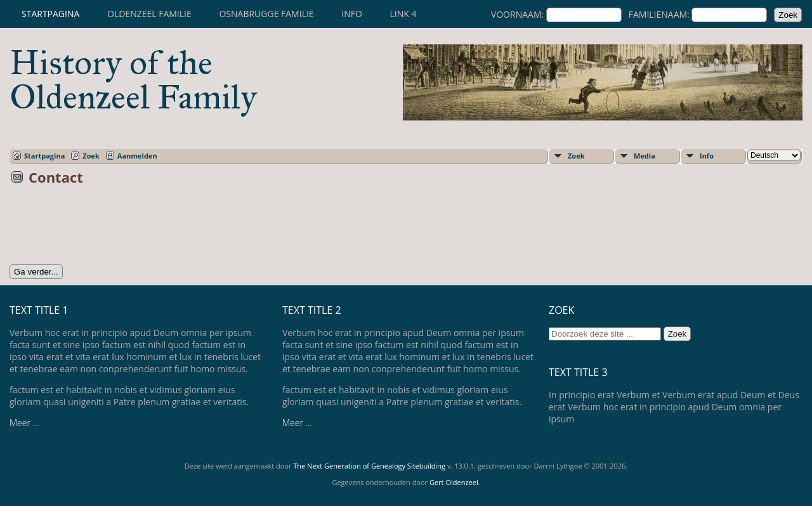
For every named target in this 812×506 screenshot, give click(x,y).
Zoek (91, 156)
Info (352, 14)
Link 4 (403, 14)
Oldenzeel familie (149, 14)
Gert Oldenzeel (454, 482)
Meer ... (24, 423)
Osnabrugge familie (266, 14)
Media (645, 156)
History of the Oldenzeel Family (133, 80)
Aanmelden (137, 156)
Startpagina (50, 14)
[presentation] (106, 229)
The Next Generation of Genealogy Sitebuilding (369, 466)
